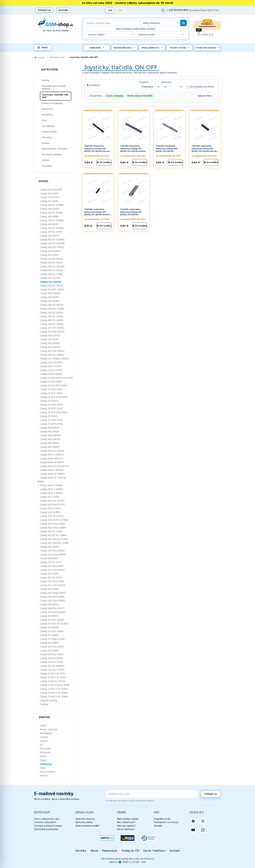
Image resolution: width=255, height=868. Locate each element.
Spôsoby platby (84, 822)
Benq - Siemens (49, 729)
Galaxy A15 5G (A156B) (52, 220)
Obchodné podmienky (46, 829)
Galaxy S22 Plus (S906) (52, 551)
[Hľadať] (184, 23)
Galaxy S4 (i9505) (49, 627)
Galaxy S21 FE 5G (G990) (53, 535)
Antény (45, 80)
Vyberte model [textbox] (147, 34)
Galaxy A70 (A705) (50, 336)
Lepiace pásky (49, 132)
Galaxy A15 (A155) (49, 216)
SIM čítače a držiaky (52, 154)
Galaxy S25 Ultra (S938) (53, 601)
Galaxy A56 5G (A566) (52, 324)
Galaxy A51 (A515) (49, 297)
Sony (43, 768)
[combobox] (160, 23)
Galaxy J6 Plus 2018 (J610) (54, 412)
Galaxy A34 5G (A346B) (52, 266)
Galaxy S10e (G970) (51, 508)
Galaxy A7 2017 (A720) (52, 328)
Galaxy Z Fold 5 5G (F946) (54, 697)
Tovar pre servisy (206, 48)
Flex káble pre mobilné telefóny (54, 87)
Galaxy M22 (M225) (50, 439)
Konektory (47, 115)
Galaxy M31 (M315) (50, 443)
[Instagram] (203, 821)
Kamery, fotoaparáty (52, 103)
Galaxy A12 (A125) (49, 193)
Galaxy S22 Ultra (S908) (53, 554)
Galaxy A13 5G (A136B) (52, 205)
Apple (43, 725)
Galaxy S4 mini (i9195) (52, 631)
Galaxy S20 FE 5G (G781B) (54, 520)
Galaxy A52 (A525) (50, 301)
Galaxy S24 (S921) (49, 574)
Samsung (46, 764)
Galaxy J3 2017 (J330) (51, 393)
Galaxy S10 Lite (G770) (52, 501)
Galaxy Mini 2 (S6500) (52, 455)
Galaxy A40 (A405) (50, 278)
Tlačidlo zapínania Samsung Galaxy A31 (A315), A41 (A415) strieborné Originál (131, 213)
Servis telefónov (126, 829)
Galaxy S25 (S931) (49, 589)
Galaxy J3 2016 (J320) (51, 389)
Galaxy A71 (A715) (49, 339)
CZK (120, 10)
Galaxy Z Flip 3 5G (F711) (53, 673)
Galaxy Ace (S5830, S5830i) (55, 359)
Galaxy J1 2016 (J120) (51, 382)
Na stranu (167, 82)
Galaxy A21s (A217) (50, 236)
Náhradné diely (123, 48)
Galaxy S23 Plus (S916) (52, 566)
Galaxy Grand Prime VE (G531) (56, 378)
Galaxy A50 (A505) (50, 293)
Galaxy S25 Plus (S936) (52, 597)
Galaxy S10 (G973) (50, 497)
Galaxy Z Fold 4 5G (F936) (54, 693)
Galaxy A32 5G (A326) (51, 259)
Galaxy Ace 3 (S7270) (51, 362)
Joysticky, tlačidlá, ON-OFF (55, 96)
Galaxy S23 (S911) (49, 558)
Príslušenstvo (150, 48)
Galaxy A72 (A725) (50, 343)
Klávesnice (47, 109)
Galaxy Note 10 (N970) (52, 462)
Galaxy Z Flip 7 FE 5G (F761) (55, 685)
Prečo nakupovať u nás (47, 819)
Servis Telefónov (154, 851)
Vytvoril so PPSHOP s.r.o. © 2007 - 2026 (128, 862)
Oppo (43, 760)
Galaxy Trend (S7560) (52, 658)
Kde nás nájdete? (126, 826)
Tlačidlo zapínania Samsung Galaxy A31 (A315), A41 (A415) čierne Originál (204, 150)
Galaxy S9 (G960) (49, 650)
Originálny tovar (162, 819)
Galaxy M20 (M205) (51, 435)
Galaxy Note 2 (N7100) (52, 470)
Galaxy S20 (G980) (50, 512)
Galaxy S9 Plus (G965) (52, 654)
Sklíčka (45, 160)
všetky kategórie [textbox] (151, 23)
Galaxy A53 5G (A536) (51, 312)
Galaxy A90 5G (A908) (52, 355)
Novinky (81, 851)
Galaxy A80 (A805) (50, 347)
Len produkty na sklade (200, 87)
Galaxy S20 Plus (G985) (53, 524)
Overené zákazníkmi (45, 822)
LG (42, 745)
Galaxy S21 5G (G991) (51, 531)
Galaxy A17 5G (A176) (51, 232)
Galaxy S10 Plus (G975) (52, 504)
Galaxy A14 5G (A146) (51, 213)
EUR (110, 10)
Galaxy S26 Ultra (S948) (53, 612)
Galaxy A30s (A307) (50, 251)
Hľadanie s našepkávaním (207, 25)
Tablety (44, 704)
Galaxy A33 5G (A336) (51, 263)
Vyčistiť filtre (205, 96)
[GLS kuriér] (128, 838)
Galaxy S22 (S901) (50, 547)
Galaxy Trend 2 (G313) (52, 662)
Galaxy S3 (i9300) (49, 616)
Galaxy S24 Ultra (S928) (53, 585)
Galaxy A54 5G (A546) (52, 316)
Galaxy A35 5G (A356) (51, 270)
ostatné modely (49, 700)
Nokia (43, 756)
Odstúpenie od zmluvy (166, 822)
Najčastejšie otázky (128, 819)
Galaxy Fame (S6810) (51, 374)
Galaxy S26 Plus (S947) (52, 608)
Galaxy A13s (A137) (50, 209)
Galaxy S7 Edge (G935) (52, 639)
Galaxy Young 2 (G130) (52, 670)
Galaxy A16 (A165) (49, 224)
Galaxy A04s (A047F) (51, 190)
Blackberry (46, 733)
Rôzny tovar (178, 48)
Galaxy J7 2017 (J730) (52, 424)
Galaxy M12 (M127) (50, 428)
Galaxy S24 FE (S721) (51, 577)
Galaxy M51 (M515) (50, 447)
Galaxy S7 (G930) (49, 635)
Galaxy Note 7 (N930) (51, 485)
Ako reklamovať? (126, 822)
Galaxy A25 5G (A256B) (52, 243)
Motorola (45, 752)
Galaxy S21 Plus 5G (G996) (54, 539)
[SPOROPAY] (107, 838)
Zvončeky (47, 166)
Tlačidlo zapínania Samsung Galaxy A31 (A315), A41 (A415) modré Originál (97, 213)
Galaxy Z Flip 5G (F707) (53, 681)
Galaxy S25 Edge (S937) (53, 593)
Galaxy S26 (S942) (50, 604)
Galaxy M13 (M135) (50, 432)
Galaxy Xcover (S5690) (52, 666)
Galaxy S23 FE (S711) (51, 562)
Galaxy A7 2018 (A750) (52, 332)
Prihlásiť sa (44, 10)
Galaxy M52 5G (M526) (52, 451)
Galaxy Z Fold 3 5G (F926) (54, 689)
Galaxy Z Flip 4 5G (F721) (53, 677)
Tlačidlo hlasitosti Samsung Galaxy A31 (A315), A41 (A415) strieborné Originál (166, 150)
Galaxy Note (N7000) (52, 458)
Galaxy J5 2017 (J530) (52, 408)
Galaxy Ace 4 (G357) (51, 366)
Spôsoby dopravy (85, 819)
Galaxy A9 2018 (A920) (52, 351)
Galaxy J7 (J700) (49, 416)
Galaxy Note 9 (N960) (52, 493)
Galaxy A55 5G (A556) (52, 320)
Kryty (44, 120)
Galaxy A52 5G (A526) (52, 305)
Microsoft (45, 749)
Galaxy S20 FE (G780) (52, 516)
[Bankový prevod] (148, 838)
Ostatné (46, 143)
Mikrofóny (47, 137)
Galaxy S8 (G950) (49, 643)
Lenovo (44, 741)
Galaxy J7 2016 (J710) (51, 420)
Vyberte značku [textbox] (96, 34)
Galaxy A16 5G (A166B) (52, 228)
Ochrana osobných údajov (48, 826)
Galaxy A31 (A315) (49, 255)
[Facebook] (193, 821)
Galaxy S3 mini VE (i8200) (54, 624)
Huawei (44, 737)
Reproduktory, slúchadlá (54, 149)
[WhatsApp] (203, 830)
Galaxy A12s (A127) (50, 197)
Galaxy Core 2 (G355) (51, 370)
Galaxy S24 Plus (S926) (52, 581)
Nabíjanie (95, 48)
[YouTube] (193, 830)
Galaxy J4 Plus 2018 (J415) (54, 397)
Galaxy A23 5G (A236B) (52, 239)
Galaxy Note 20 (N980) (52, 474)
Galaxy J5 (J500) (49, 401)
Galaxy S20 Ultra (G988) (53, 528)
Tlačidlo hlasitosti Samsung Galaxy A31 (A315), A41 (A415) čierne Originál (97, 150)
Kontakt (63, 10)
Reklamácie (110, 851)
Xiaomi (44, 775)
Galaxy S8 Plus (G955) (52, 647)
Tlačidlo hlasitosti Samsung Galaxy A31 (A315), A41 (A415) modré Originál (133, 150)
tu (153, 859)
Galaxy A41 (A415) (51, 282)
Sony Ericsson (48, 772)
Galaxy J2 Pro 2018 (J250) (54, 385)
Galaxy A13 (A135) (49, 201)
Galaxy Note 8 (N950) (52, 489)
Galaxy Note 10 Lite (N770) (54, 466)
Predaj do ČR (130, 851)
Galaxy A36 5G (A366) (51, 274)
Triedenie (144, 82)
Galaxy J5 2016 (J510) (51, 405)
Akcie (94, 851)
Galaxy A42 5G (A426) (52, 286)
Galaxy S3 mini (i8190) (52, 620)
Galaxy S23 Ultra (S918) (52, 570)
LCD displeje (48, 126)
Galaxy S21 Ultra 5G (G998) (54, 543)
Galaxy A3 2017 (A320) (52, 247)
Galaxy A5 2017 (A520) (52, 289)
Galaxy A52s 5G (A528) (52, 309)
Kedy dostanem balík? (88, 826)
